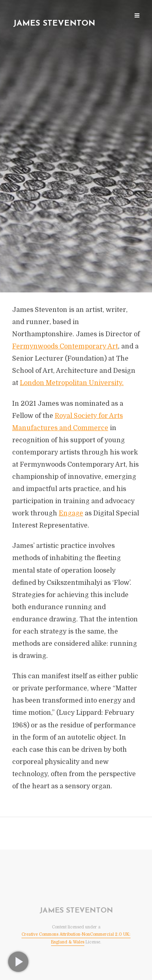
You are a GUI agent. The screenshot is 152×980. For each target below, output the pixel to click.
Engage (71, 513)
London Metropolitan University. (72, 383)
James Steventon (54, 24)
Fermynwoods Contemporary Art (65, 346)
